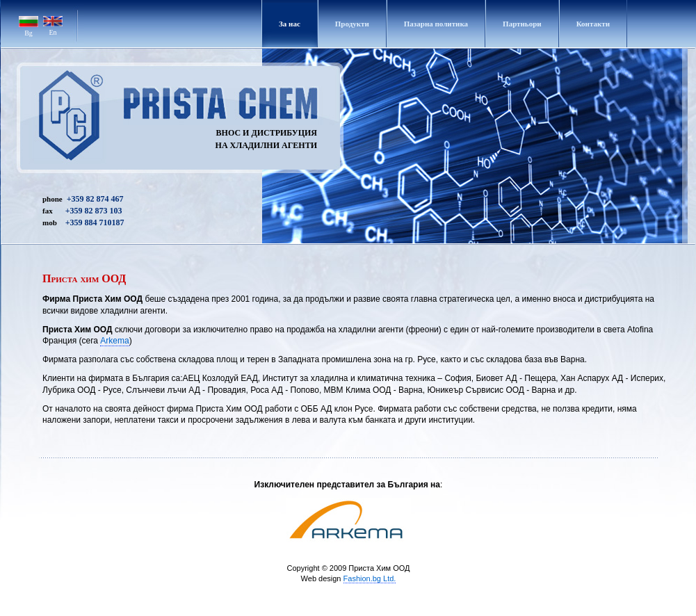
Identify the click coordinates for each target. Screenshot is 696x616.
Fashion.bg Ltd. (370, 578)
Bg (29, 33)
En (52, 32)
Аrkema (114, 341)
